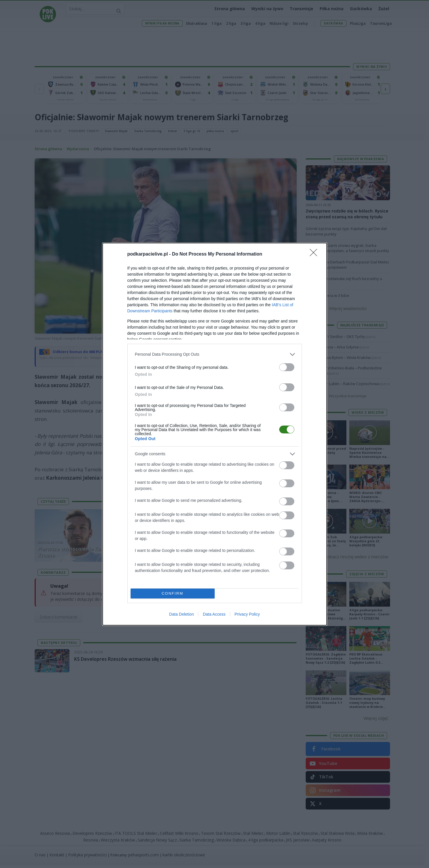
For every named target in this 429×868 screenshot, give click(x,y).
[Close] (315, 254)
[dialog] (215, 434)
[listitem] (215, 354)
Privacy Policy (247, 614)
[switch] (287, 367)
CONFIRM (173, 593)
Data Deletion (182, 614)
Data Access (214, 614)
